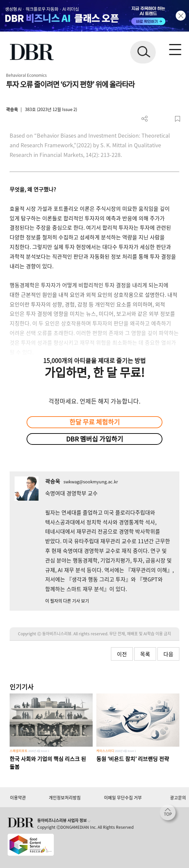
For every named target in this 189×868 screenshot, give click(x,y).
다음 (168, 654)
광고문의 (178, 797)
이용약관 (18, 797)
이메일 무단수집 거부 (123, 797)
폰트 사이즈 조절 (167, 119)
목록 (145, 654)
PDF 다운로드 (156, 119)
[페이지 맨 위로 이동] (169, 814)
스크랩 (178, 119)
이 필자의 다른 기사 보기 (67, 601)
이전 (122, 654)
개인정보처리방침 (65, 797)
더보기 (145, 119)
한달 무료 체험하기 (95, 422)
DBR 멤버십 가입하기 (95, 439)
